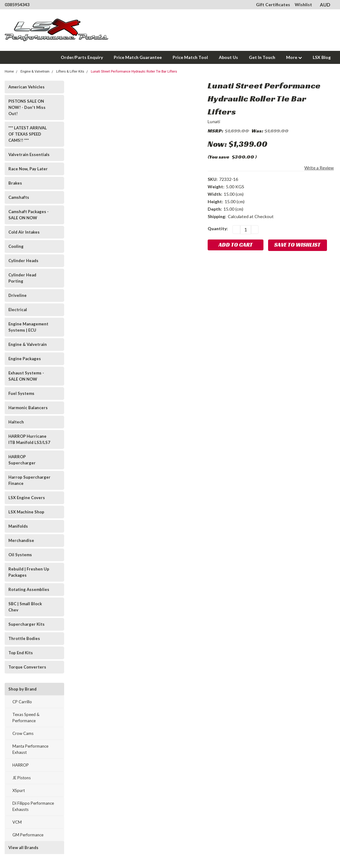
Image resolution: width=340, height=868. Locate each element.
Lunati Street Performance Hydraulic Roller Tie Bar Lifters (134, 72)
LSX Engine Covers (27, 498)
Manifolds (18, 526)
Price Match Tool (190, 57)
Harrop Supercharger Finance (29, 480)
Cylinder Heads (23, 261)
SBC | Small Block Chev (25, 607)
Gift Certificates (273, 4)
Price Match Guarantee (138, 57)
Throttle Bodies (24, 638)
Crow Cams (23, 733)
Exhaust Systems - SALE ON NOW (26, 376)
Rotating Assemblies (29, 589)
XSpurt (19, 790)
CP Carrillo (22, 702)
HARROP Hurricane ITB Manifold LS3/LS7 (29, 439)
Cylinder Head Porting (22, 278)
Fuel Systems (21, 393)
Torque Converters (27, 667)
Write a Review (319, 168)
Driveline (18, 295)
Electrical (18, 310)
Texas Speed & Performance (26, 718)
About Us (228, 57)
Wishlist (303, 4)
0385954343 (17, 4)
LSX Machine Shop (26, 512)
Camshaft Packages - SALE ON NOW (29, 215)
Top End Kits (21, 653)
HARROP (21, 765)
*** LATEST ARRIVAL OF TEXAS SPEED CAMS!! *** (28, 134)
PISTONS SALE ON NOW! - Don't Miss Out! (27, 107)
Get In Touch (262, 57)
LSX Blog (322, 57)
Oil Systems (20, 555)
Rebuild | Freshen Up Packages (29, 572)
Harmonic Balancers (28, 408)
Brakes (15, 183)
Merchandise (21, 540)
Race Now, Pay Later (28, 169)
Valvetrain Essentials (29, 154)
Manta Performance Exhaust (30, 749)
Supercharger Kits (26, 624)
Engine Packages (25, 359)
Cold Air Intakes (24, 232)
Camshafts (19, 197)
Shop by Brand (22, 689)
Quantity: (218, 228)
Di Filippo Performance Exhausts (33, 806)
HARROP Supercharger (22, 460)
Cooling (16, 246)
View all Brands (23, 848)
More (294, 57)
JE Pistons (22, 778)
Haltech (16, 422)
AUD (327, 5)
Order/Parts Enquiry (82, 57)
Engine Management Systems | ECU (28, 327)
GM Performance (28, 835)
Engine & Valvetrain (28, 344)
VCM (17, 822)
